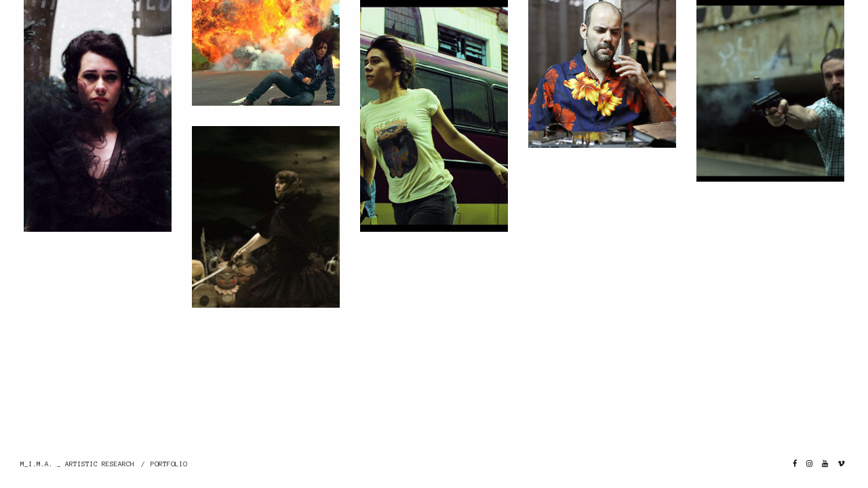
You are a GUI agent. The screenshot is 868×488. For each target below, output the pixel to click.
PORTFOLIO (169, 464)
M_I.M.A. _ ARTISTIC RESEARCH (77, 464)
